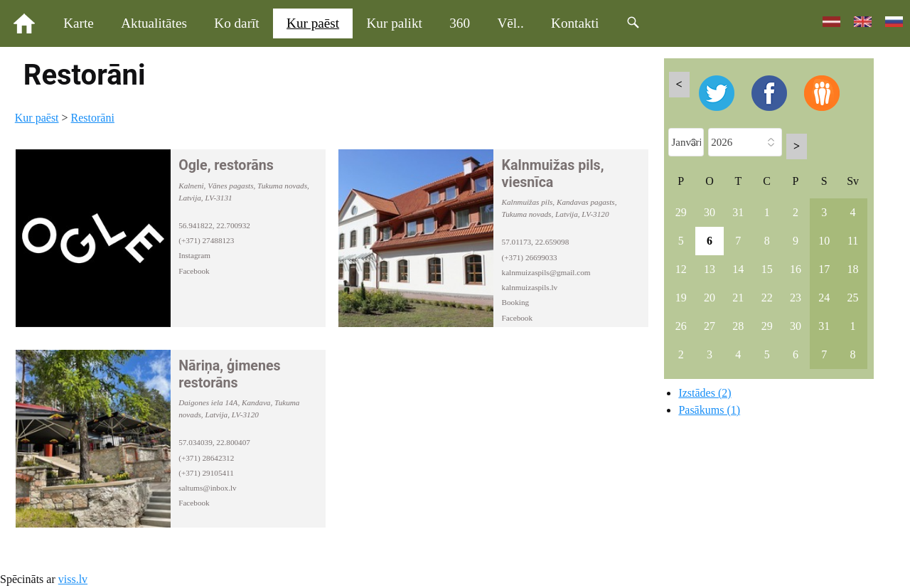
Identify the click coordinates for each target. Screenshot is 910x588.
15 (767, 269)
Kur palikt (395, 23)
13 (710, 269)
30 (710, 212)
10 (824, 241)
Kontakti (575, 23)
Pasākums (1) (709, 410)
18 (853, 269)
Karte (79, 23)
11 (853, 241)
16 (796, 269)
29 (681, 212)
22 (767, 298)
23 (796, 298)
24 (824, 298)
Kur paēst (313, 23)
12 (681, 269)
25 (853, 298)
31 (738, 212)
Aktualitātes (154, 23)
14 (738, 269)
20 (710, 298)
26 (681, 326)
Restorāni (93, 118)
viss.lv (73, 579)
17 (824, 269)
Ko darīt (236, 23)
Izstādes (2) (705, 393)
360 (460, 23)
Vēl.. (510, 23)
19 (681, 298)
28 (738, 326)
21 (738, 298)
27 (710, 326)
